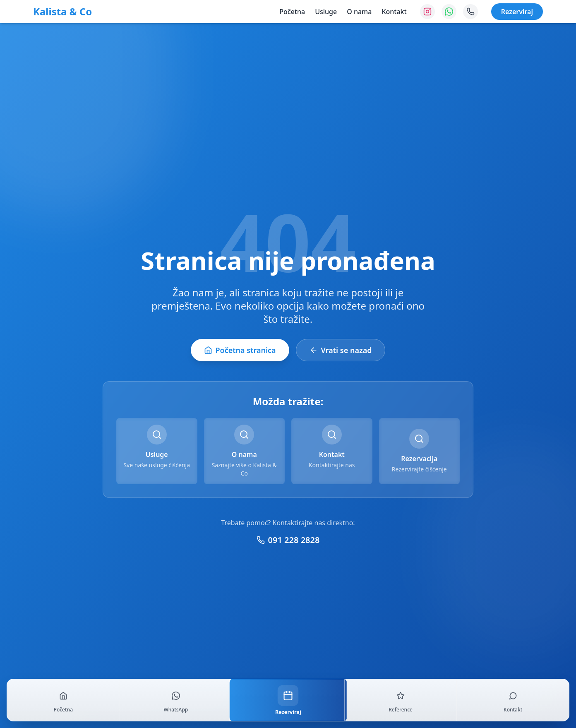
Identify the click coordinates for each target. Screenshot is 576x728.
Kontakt (394, 12)
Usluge (326, 12)
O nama (359, 12)
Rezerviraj (517, 12)
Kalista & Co (62, 12)
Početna (292, 12)
